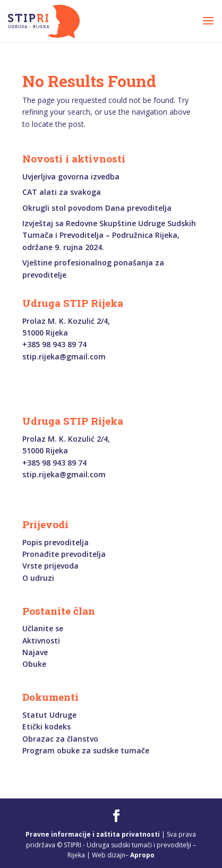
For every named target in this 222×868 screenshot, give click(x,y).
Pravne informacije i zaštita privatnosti (93, 834)
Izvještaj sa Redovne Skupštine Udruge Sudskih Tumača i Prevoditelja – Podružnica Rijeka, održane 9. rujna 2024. (109, 235)
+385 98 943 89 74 (54, 344)
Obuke (34, 664)
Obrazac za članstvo (60, 739)
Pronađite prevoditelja (64, 554)
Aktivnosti (41, 641)
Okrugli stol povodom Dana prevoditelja (97, 208)
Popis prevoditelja (55, 542)
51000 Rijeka (45, 333)
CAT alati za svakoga (62, 192)
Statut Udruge (49, 715)
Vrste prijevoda (50, 566)
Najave (35, 652)
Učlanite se (43, 628)
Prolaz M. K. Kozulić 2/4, (66, 321)
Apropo (142, 855)
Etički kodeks (46, 727)
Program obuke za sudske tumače (86, 750)
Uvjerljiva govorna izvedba (71, 177)
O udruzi (38, 578)
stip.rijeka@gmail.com (64, 356)
